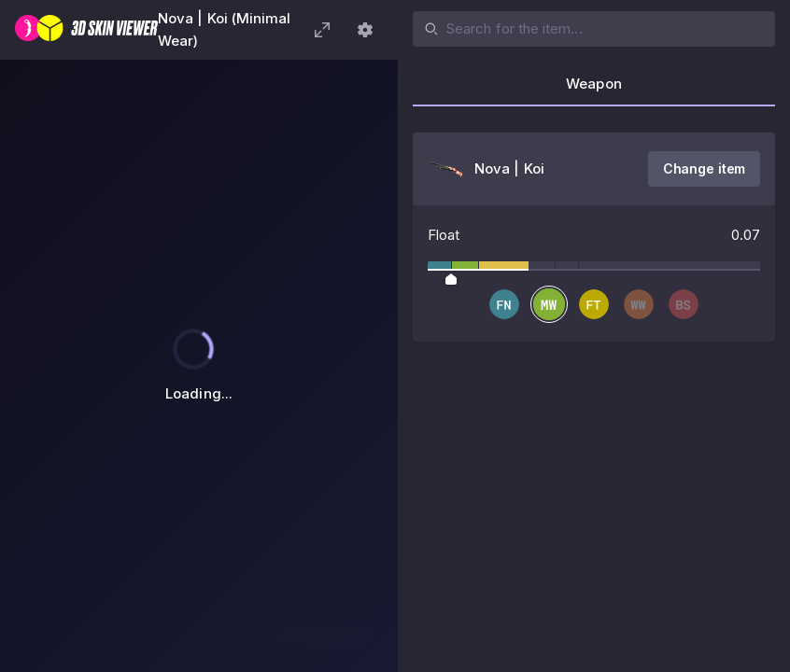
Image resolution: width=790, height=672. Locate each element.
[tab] (594, 90)
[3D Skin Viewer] (86, 30)
